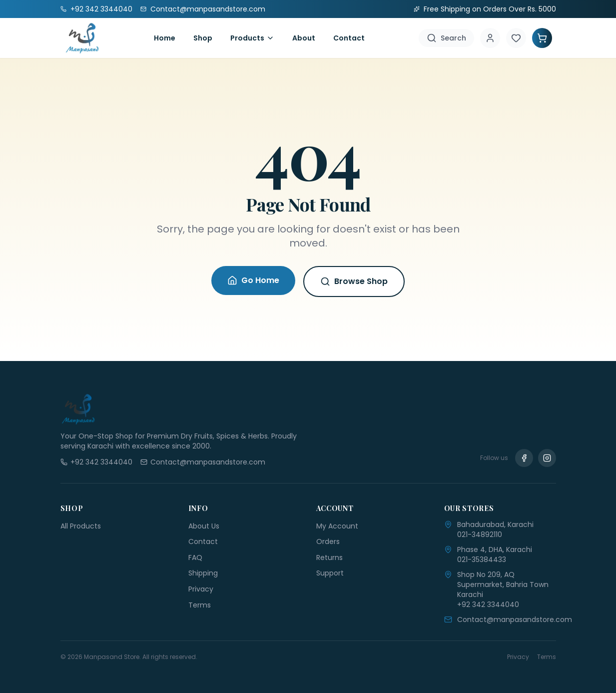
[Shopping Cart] (542, 38)
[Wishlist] (516, 38)
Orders (328, 541)
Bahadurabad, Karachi (495, 524)
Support (330, 573)
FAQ (195, 557)
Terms (200, 605)
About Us (204, 526)
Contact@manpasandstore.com (515, 619)
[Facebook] (524, 458)
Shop (203, 38)
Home (165, 38)
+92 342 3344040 (488, 604)
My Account (337, 526)
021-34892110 (480, 534)
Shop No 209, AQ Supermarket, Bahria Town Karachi (503, 584)
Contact (349, 38)
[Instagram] (547, 458)
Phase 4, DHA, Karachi (495, 549)
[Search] (446, 38)
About (304, 38)
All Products (81, 526)
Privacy (201, 589)
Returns (329, 557)
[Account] (490, 38)
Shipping (203, 573)
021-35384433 (482, 559)
